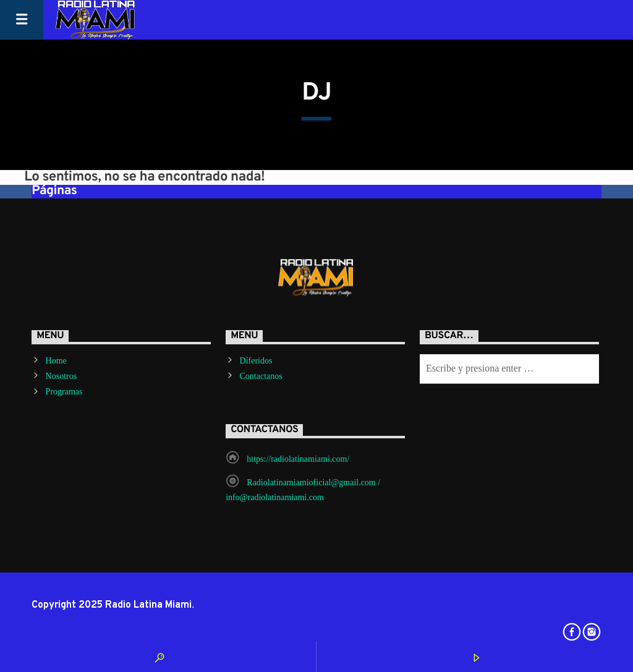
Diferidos (256, 361)
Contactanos (261, 376)
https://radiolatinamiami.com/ (298, 459)
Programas (64, 392)
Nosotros (62, 376)
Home (56, 361)
